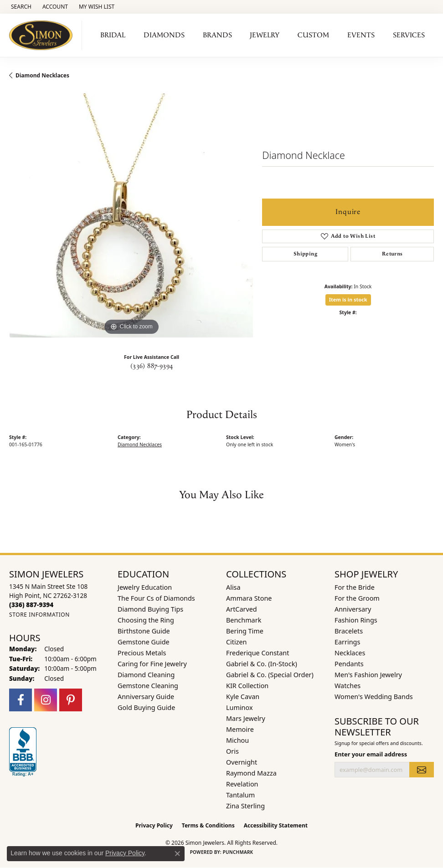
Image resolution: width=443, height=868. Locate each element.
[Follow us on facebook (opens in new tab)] (21, 700)
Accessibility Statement (276, 825)
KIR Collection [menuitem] (247, 686)
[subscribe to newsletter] (422, 770)
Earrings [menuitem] (347, 642)
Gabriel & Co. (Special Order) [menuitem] (270, 675)
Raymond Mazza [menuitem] (251, 773)
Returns (392, 254)
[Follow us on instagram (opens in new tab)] (46, 700)
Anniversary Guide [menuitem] (146, 697)
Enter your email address (371, 754)
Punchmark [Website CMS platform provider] (238, 852)
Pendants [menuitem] (349, 664)
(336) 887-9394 (152, 366)
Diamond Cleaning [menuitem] (146, 675)
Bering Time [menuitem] (245, 631)
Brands (217, 35)
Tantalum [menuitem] (240, 795)
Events (361, 35)
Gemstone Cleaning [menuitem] (148, 686)
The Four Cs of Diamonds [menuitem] (156, 598)
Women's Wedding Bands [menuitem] (374, 697)
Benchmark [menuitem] (244, 620)
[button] (20, 7)
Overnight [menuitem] (242, 762)
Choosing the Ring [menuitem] (146, 620)
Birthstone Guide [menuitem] (144, 631)
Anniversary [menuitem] (353, 609)
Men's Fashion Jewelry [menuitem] (368, 675)
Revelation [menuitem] (242, 784)
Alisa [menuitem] (233, 587)
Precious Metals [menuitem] (142, 653)
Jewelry (265, 35)
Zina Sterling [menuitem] (245, 806)
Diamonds (164, 35)
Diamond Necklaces (42, 75)
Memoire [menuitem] (240, 729)
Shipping (305, 254)
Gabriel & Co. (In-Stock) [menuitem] (262, 664)
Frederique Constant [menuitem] (258, 653)
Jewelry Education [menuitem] (145, 587)
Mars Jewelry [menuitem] (246, 718)
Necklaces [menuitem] (350, 653)
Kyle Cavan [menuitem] (243, 697)
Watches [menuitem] (348, 686)
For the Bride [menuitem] (355, 587)
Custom (313, 35)
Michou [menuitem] (237, 740)
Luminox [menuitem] (240, 707)
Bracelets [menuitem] (349, 631)
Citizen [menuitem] (237, 642)
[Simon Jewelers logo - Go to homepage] (43, 35)
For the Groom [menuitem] (357, 598)
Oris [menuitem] (232, 751)
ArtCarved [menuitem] (242, 609)
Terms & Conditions (208, 825)
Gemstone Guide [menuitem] (144, 642)
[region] (131, 215)
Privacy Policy (154, 825)
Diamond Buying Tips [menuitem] (150, 609)
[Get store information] (39, 615)
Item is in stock (348, 299)
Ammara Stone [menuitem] (249, 598)
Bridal (113, 35)
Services (409, 35)
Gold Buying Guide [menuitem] (146, 707)
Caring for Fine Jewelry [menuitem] (152, 664)
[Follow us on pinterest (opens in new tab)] (71, 700)
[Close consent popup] (177, 853)
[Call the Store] (31, 605)
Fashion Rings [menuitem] (356, 620)
